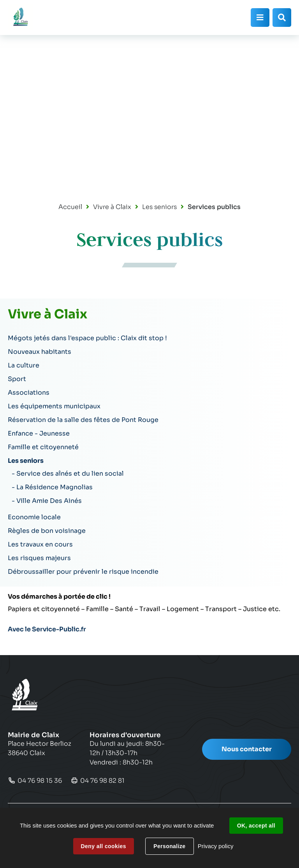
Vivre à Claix (112, 207)
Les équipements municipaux (54, 406)
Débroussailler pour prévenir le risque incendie (83, 572)
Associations (29, 393)
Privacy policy (216, 846)
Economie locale (34, 517)
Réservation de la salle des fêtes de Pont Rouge (83, 420)
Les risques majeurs (39, 558)
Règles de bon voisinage (47, 531)
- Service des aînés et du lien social (68, 474)
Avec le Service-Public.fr (47, 629)
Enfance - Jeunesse (39, 433)
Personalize (169, 846)
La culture (24, 365)
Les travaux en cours (40, 544)
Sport (17, 379)
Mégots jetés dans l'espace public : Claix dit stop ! (87, 338)
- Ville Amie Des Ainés (47, 501)
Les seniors (159, 207)
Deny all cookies (104, 846)
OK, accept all (256, 826)
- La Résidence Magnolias (52, 487)
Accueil (70, 207)
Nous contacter (247, 749)
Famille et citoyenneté (43, 447)
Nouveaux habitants (40, 352)
